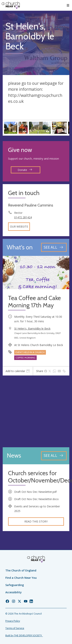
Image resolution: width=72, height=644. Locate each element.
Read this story (36, 521)
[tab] (18, 371)
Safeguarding (15, 585)
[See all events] (54, 247)
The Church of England (21, 570)
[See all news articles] (54, 456)
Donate (25, 170)
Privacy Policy (13, 621)
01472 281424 (23, 217)
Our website (19, 227)
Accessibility (14, 592)
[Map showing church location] (36, 411)
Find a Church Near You (21, 578)
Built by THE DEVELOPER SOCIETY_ (24, 635)
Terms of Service (15, 628)
